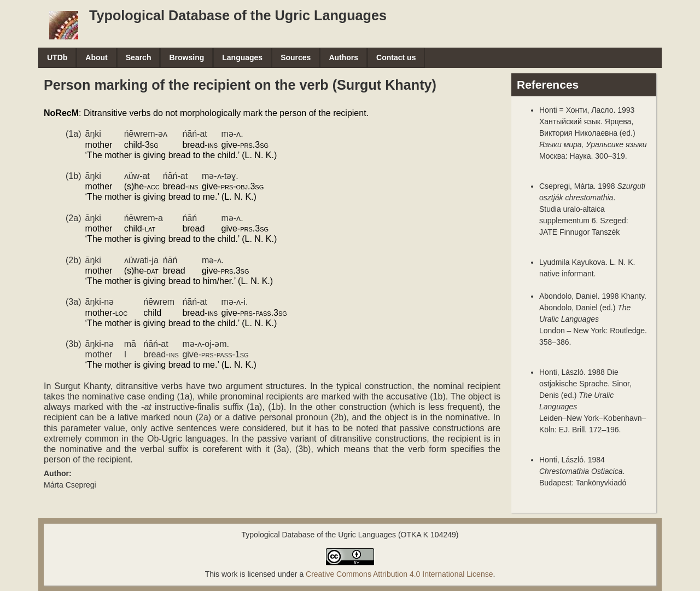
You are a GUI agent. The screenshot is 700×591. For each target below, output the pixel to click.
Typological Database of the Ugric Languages (238, 15)
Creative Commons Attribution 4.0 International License (399, 574)
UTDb (57, 57)
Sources (296, 57)
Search (139, 57)
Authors (343, 57)
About (96, 57)
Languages (242, 57)
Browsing (186, 57)
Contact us (396, 57)
